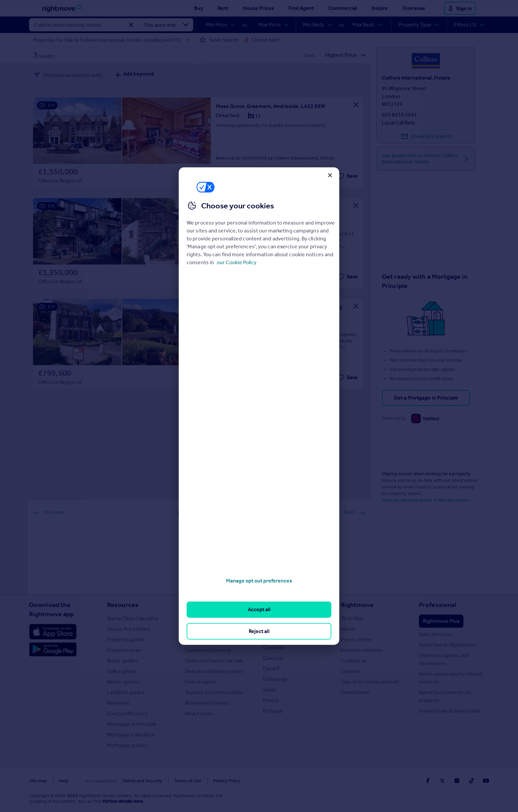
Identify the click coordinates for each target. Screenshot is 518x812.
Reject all (259, 631)
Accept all (259, 609)
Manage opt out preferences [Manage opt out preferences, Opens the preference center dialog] (259, 581)
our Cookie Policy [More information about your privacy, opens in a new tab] (237, 262)
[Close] (330, 175)
